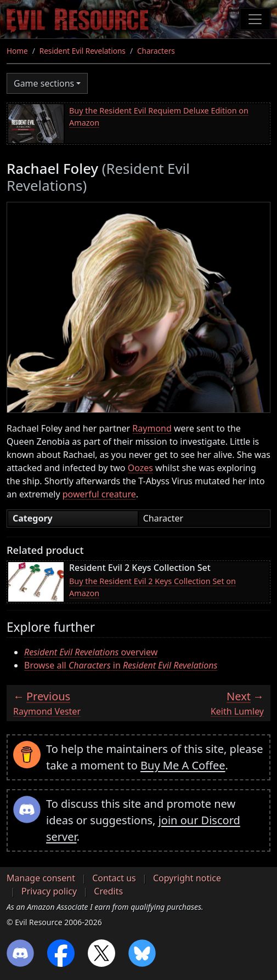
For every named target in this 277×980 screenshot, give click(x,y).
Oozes (140, 468)
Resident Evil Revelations (83, 51)
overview (91, 652)
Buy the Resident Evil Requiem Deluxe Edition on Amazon (159, 117)
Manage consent (41, 878)
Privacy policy (49, 891)
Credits (108, 891)
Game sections (44, 83)
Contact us (114, 878)
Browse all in (121, 665)
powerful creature (99, 494)
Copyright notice (187, 878)
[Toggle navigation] (255, 19)
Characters (156, 51)
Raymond (152, 428)
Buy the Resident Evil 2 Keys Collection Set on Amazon (152, 587)
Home (17, 51)
